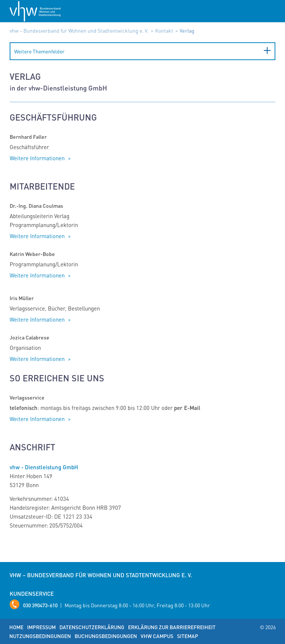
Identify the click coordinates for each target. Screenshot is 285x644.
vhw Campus (157, 636)
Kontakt (164, 30)
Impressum (41, 627)
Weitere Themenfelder (39, 51)
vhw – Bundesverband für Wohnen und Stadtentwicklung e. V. (79, 30)
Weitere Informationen (38, 158)
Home (16, 627)
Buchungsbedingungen (106, 636)
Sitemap (188, 636)
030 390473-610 (40, 605)
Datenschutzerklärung (92, 627)
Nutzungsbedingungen (40, 636)
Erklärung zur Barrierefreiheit (172, 627)
